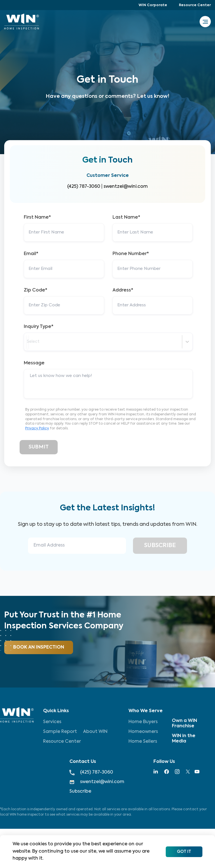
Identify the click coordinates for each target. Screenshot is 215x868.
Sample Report (60, 732)
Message (34, 363)
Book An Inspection (39, 647)
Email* (31, 254)
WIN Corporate (153, 5)
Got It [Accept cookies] (184, 852)
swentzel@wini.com (126, 187)
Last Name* (126, 217)
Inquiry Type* (39, 327)
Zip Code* (36, 290)
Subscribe (80, 791)
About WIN (95, 732)
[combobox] (27, 342)
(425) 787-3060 (84, 187)
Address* (123, 290)
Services (52, 722)
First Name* (37, 217)
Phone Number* (131, 254)
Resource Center (195, 5)
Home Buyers (143, 722)
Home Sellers (143, 742)
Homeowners (143, 732)
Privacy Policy (37, 429)
